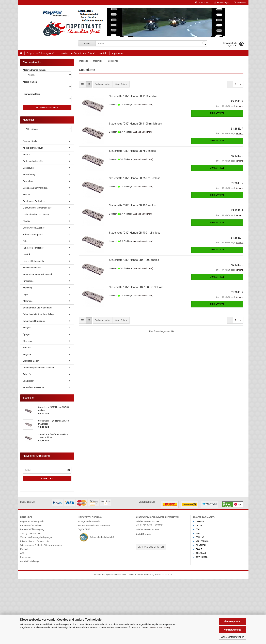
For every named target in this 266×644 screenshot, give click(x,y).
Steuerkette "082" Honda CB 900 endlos (132, 205)
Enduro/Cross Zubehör (34, 228)
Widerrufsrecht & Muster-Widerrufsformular (41, 545)
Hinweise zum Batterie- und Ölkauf (77, 53)
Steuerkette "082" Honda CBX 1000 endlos (134, 260)
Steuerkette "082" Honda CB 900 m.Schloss (135, 233)
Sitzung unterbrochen (30, 533)
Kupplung (27, 288)
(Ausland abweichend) (143, 105)
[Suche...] (87, 43)
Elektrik (26, 221)
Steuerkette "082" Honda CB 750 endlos (132, 151)
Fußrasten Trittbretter (33, 248)
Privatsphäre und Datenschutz (35, 541)
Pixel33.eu (159, 575)
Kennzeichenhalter (32, 268)
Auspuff (27, 155)
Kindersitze (28, 281)
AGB (22, 553)
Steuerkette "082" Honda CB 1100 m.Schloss (135, 124)
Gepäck (27, 254)
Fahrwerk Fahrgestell (33, 234)
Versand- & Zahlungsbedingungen (36, 537)
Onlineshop (100, 575)
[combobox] (103, 84)
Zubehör (27, 374)
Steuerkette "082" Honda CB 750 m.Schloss (135, 178)
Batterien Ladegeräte (33, 161)
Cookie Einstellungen (30, 561)
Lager (26, 294)
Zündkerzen (29, 381)
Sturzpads (28, 341)
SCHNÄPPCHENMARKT (34, 387)
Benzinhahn (28, 181)
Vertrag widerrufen (151, 547)
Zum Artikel (217, 113)
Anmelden (47, 479)
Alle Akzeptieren (232, 621)
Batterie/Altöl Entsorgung (32, 529)
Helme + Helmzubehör (33, 261)
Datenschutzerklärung (159, 627)
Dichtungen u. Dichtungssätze (37, 208)
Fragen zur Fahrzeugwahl (32, 521)
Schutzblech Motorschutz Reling (38, 314)
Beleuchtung (29, 174)
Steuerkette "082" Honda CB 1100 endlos (133, 96)
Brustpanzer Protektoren (34, 201)
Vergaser (27, 354)
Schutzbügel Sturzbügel (34, 321)
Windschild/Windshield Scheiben (39, 368)
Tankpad (27, 348)
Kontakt (103, 53)
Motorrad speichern (47, 107)
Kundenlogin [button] (221, 3)
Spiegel (26, 334)
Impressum (117, 53)
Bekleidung (28, 168)
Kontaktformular (144, 534)
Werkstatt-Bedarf (31, 361)
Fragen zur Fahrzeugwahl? (41, 53)
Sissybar (27, 328)
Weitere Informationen (232, 637)
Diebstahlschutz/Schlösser (36, 214)
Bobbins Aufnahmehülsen (35, 188)
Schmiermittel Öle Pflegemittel (37, 308)
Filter (25, 241)
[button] (202, 3)
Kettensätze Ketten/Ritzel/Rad (37, 274)
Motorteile (28, 301)
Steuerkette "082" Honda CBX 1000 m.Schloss (136, 287)
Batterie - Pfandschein (31, 525)
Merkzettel (240, 3)
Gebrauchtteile (30, 141)
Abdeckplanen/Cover (33, 148)
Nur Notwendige (232, 630)
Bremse (27, 194)
